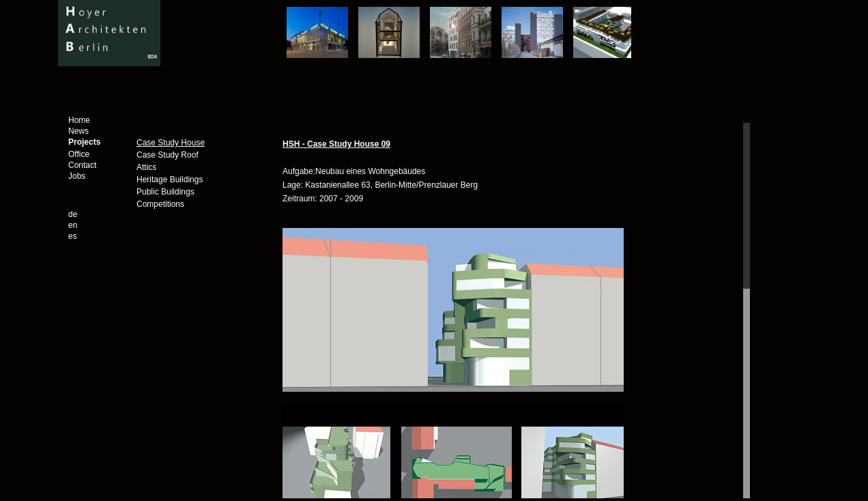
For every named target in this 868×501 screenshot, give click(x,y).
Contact (82, 165)
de (73, 214)
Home (79, 120)
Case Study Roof (168, 155)
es (73, 236)
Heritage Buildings (170, 180)
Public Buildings (165, 192)
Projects (84, 142)
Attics (146, 167)
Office (79, 154)
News (78, 131)
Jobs (77, 176)
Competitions (160, 204)
